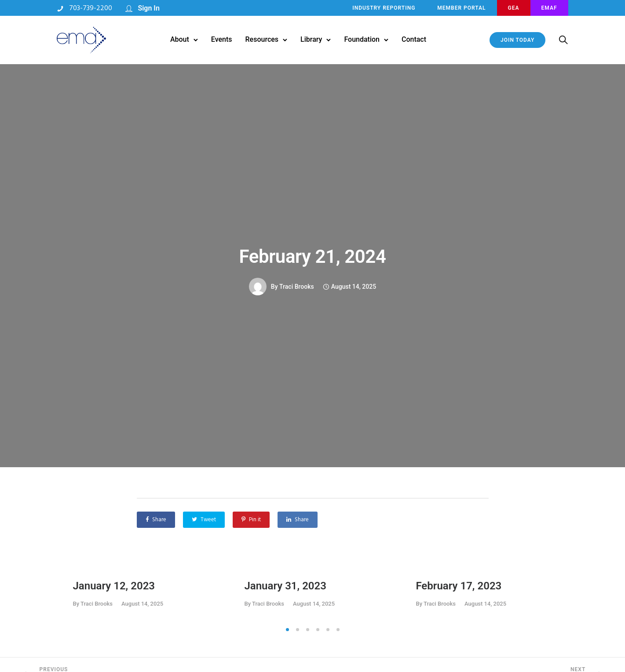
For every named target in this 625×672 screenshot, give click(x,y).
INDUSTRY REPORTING (383, 8)
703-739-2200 (91, 8)
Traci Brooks (297, 287)
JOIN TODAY (517, 40)
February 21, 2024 (313, 256)
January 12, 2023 (114, 586)
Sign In (149, 8)
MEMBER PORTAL (461, 8)
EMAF (549, 8)
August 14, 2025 (142, 604)
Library (311, 39)
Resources (262, 39)
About (180, 39)
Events (222, 39)
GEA (513, 8)
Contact (414, 39)
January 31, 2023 (285, 586)
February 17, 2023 (459, 586)
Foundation (362, 39)
